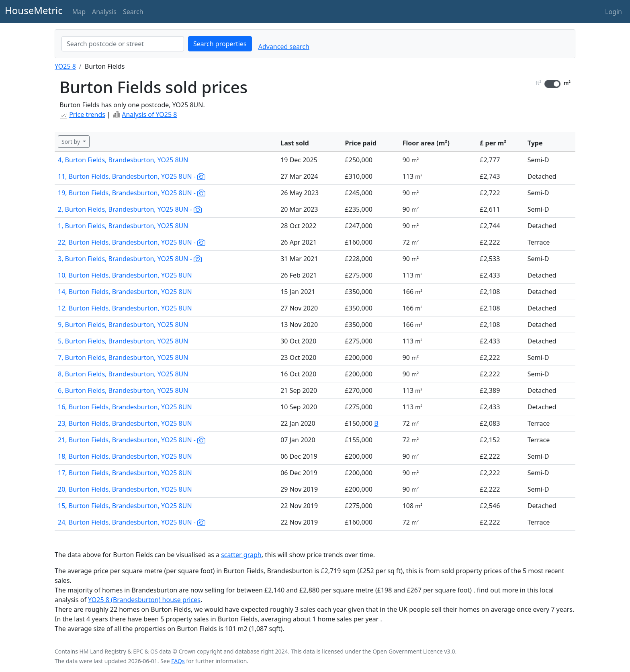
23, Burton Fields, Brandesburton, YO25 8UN (125, 423)
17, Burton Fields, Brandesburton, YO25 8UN (125, 473)
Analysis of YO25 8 (149, 114)
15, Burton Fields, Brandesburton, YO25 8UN (125, 506)
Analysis (104, 12)
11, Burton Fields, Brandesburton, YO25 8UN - (132, 176)
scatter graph (241, 555)
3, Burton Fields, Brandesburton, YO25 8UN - (130, 259)
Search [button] (133, 12)
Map (79, 12)
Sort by (72, 142)
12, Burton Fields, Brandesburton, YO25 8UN (125, 308)
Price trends (87, 114)
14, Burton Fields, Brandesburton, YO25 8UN (125, 292)
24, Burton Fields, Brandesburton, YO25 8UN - (132, 522)
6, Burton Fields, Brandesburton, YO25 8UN (123, 390)
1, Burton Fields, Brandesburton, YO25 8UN (123, 226)
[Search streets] (123, 44)
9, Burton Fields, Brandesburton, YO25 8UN (123, 325)
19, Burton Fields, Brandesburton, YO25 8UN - (132, 193)
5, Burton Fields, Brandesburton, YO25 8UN (123, 341)
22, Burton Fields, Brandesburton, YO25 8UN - (132, 242)
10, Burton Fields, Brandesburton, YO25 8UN (125, 275)
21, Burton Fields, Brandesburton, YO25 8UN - (132, 440)
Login (614, 12)
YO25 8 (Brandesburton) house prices (144, 600)
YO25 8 (65, 66)
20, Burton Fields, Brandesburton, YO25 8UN (125, 489)
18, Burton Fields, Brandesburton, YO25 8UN (125, 456)
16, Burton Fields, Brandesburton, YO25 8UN (125, 407)
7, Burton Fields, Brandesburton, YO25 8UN (123, 357)
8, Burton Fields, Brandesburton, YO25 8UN (123, 374)
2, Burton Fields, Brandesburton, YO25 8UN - (130, 209)
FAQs (178, 661)
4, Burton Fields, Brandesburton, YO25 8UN (123, 160)
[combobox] (123, 44)
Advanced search (284, 47)
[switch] (552, 84)
